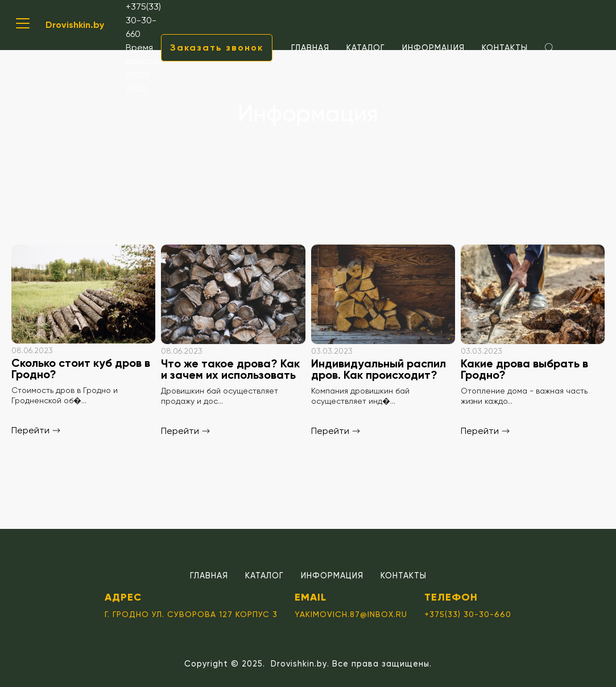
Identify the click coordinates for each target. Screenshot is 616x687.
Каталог (366, 48)
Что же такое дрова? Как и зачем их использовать (230, 369)
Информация (433, 48)
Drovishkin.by (75, 25)
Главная (310, 48)
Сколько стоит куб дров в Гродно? (81, 369)
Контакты (505, 48)
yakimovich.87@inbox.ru (351, 614)
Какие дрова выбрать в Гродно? (524, 369)
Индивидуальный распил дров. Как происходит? (379, 369)
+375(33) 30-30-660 (143, 20)
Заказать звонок (217, 47)
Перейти (36, 430)
